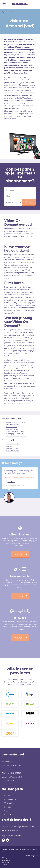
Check (28, 202)
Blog (6, 811)
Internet (7, 12)
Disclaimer (5, 862)
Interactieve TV (12, 427)
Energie (8, 807)
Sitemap (5, 865)
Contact (8, 815)
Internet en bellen (13, 448)
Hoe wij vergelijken (32, 856)
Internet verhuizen (13, 429)
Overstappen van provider (16, 422)
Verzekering (9, 803)
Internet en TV (12, 446)
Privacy (4, 858)
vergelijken (19, 554)
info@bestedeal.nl (14, 777)
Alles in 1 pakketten (13, 444)
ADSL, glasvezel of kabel (15, 431)
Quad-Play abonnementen (16, 436)
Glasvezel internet (13, 451)
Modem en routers (13, 425)
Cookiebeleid (6, 860)
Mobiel (7, 795)
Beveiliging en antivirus (15, 434)
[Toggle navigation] (4, 4)
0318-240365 (16, 773)
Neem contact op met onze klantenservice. (19, 477)
